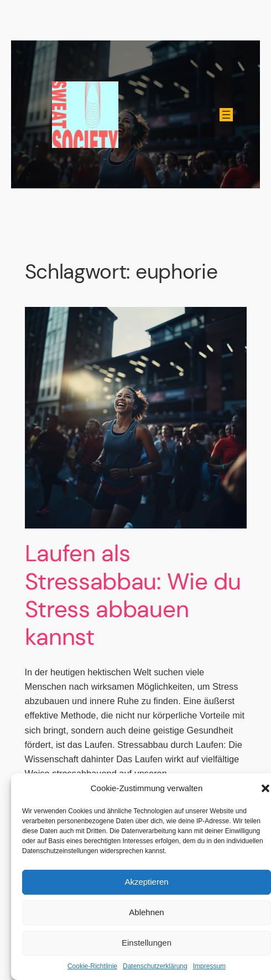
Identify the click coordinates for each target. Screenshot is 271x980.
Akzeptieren (146, 882)
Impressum (209, 966)
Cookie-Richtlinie (92, 966)
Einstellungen (147, 943)
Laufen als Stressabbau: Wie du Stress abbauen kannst (133, 596)
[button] (265, 788)
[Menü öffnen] (226, 115)
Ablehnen (146, 912)
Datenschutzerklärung (155, 966)
